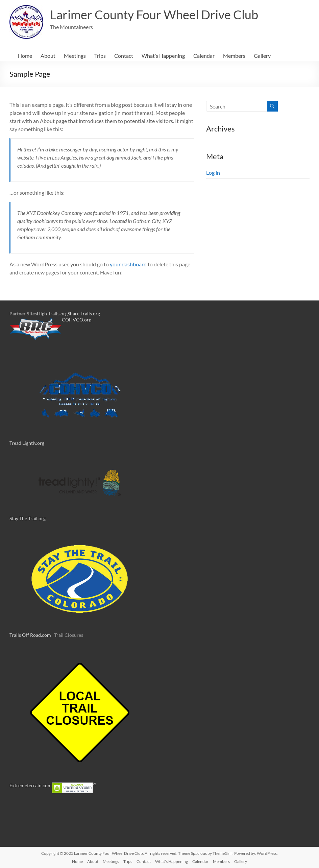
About (48, 56)
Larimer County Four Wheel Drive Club (154, 15)
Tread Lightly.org (27, 443)
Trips (100, 56)
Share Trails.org (84, 314)
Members (234, 56)
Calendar (204, 56)
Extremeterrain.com (31, 785)
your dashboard (128, 264)
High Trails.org (52, 314)
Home (25, 56)
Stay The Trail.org (28, 518)
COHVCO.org (77, 320)
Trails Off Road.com (30, 635)
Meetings (75, 56)
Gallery (262, 56)
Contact (124, 56)
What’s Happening (163, 56)
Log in (213, 173)
